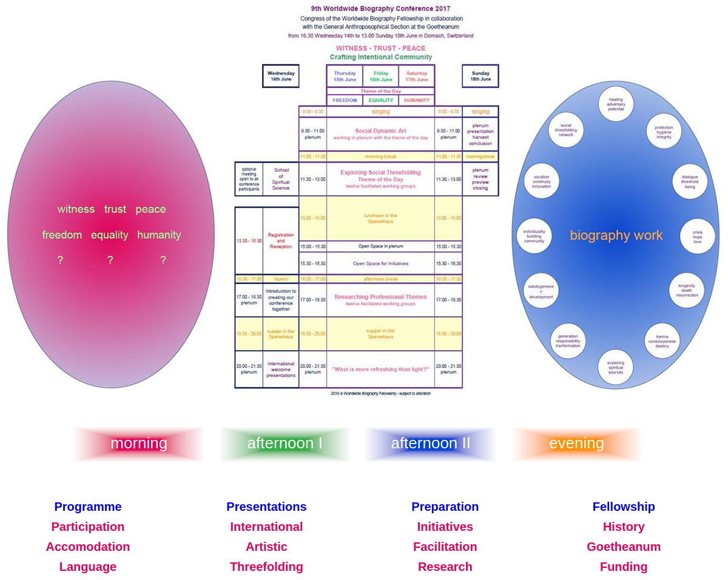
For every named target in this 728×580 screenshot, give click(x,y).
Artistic (267, 547)
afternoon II (431, 443)
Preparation (445, 507)
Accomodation (88, 547)
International (266, 527)
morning (139, 443)
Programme (88, 507)
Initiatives (445, 527)
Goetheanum (624, 547)
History (624, 527)
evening (577, 443)
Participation (88, 527)
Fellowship (624, 507)
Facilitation (445, 547)
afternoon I (285, 443)
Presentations (266, 507)
